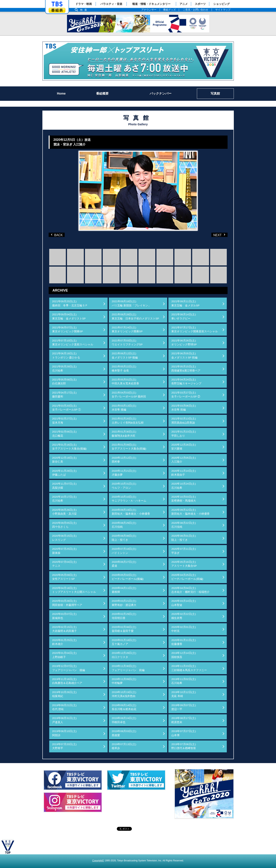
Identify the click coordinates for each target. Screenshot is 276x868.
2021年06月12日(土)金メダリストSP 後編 (125, 355)
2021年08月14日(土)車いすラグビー (184, 316)
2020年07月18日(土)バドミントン (124, 551)
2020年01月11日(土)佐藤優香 (184, 642)
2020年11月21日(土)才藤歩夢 (124, 473)
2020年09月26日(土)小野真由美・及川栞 (64, 512)
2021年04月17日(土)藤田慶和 (64, 395)
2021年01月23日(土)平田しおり (184, 434)
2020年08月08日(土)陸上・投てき (124, 538)
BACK (57, 235)
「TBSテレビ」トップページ (57, 4)
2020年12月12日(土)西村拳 (124, 460)
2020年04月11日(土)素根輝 (124, 590)
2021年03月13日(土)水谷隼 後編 (124, 408)
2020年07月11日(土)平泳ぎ (184, 551)
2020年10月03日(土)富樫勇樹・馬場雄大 (184, 499)
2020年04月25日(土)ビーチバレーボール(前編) (187, 577)
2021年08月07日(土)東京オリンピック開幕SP (68, 329)
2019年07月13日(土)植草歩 (124, 746)
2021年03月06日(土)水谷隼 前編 (184, 408)
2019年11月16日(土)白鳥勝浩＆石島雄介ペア (67, 681)
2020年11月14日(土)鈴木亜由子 (184, 473)
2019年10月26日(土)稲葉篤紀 (64, 694)
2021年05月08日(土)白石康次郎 (64, 382)
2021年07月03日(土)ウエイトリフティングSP (127, 343)
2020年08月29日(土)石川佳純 (124, 525)
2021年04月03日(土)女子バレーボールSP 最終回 (129, 395)
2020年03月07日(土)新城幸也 (64, 616)
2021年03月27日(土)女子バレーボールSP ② (186, 395)
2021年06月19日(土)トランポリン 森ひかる (66, 355)
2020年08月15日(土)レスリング (64, 538)
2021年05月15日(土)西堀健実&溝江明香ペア (186, 368)
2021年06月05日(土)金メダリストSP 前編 (184, 355)
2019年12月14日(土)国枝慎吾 (184, 655)
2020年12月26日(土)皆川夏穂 (184, 447)
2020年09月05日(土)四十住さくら (64, 525)
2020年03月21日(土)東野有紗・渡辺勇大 (124, 603)
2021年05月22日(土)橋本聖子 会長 (124, 368)
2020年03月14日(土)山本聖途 (184, 603)
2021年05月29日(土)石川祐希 (64, 368)
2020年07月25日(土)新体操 (64, 551)
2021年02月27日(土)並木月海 (64, 421)
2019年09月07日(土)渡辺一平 (184, 707)
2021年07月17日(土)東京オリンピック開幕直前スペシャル (195, 329)
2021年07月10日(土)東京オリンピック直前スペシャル (73, 343)
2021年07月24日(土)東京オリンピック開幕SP (127, 329)
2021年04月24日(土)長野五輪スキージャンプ (186, 382)
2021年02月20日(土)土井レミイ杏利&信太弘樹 (128, 421)
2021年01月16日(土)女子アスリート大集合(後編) (69, 447)
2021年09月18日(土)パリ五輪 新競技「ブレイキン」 (131, 303)
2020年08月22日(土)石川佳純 (184, 525)
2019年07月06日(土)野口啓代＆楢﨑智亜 (184, 746)
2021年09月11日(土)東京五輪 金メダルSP (185, 303)
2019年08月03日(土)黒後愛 (124, 733)
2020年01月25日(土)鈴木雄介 (64, 642)
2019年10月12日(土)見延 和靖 (184, 694)
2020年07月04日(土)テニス (64, 564)
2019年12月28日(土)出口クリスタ (124, 655)
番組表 (57, 10)
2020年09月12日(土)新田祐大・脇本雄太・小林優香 (190, 512)
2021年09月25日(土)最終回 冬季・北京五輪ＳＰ (70, 303)
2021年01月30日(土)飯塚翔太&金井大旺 (124, 434)
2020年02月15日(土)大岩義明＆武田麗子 (64, 629)
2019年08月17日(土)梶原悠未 (184, 720)
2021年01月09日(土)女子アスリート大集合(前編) (129, 447)
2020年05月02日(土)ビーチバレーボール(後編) (128, 577)
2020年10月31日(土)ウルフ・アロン (124, 486)
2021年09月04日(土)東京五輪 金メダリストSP (69, 316)
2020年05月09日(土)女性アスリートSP (64, 577)
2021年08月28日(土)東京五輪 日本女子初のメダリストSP (135, 316)
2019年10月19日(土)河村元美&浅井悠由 (124, 694)
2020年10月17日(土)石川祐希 (64, 499)
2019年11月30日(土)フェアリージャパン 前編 (128, 668)
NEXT (213, 235)
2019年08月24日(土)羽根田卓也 (124, 720)
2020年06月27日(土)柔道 (124, 564)
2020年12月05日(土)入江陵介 (184, 460)
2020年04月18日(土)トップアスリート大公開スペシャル (74, 590)
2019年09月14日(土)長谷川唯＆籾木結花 (124, 707)
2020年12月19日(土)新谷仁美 (64, 460)
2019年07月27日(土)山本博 (184, 733)
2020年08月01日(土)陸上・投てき (184, 538)
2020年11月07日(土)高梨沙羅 (64, 486)
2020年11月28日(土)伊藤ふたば (64, 473)
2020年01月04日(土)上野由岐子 (64, 655)
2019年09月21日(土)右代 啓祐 (64, 707)
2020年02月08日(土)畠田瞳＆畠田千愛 (124, 629)
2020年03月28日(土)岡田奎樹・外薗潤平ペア (67, 603)
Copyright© (98, 861)
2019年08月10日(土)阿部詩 (64, 733)
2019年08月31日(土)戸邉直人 (64, 720)
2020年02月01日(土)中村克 (184, 629)
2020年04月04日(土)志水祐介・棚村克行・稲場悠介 (190, 590)
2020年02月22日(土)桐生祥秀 (184, 616)
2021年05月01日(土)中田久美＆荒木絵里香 (125, 382)
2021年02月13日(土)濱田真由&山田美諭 (184, 421)
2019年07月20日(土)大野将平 (64, 746)
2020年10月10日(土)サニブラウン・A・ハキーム (129, 499)
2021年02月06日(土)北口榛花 (64, 434)
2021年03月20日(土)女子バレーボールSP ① (67, 408)
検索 (85, 10)
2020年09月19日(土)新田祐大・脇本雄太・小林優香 (131, 512)
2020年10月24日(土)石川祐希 (184, 486)
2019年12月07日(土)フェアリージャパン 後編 (69, 668)
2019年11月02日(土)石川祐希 (184, 681)
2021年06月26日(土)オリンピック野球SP (184, 343)
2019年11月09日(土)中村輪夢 (124, 681)
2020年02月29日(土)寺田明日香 (124, 616)
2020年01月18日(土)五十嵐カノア (124, 642)
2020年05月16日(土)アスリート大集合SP (184, 564)
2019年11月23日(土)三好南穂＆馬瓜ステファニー (189, 668)
